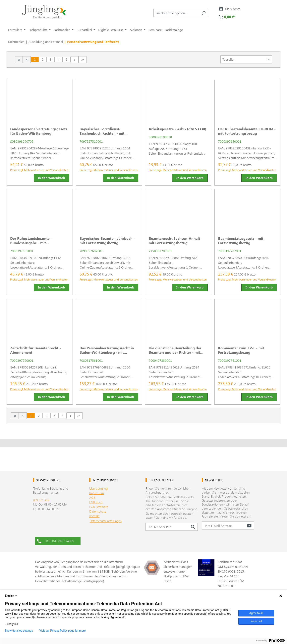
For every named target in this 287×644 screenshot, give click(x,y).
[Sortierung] (246, 59)
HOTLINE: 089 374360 (55, 541)
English (11, 596)
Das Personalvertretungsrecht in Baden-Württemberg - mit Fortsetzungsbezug (107, 350)
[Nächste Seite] (75, 60)
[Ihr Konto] (230, 9)
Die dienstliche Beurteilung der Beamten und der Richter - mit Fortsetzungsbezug (175, 350)
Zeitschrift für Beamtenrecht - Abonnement (35, 350)
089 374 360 (41, 500)
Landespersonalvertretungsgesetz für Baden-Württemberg (39, 131)
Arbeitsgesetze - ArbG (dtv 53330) (177, 129)
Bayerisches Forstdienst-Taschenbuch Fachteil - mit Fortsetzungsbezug (102, 131)
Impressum (97, 493)
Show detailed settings (19, 631)
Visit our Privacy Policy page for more (62, 631)
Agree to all (256, 613)
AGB (92, 497)
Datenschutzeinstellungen (106, 521)
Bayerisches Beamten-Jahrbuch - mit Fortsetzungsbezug (107, 241)
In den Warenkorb (51, 178)
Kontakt (94, 516)
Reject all (256, 621)
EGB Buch (96, 502)
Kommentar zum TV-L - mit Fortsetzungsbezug (241, 350)
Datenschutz (98, 511)
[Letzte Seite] (83, 60)
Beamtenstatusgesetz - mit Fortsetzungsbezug (241, 241)
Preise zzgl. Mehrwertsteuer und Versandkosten (39, 170)
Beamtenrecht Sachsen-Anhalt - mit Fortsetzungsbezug (176, 241)
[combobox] (176, 13)
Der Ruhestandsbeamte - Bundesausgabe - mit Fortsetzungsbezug (31, 241)
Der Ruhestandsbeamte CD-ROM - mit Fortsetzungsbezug (247, 131)
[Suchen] (204, 13)
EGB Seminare (99, 507)
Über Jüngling (98, 488)
